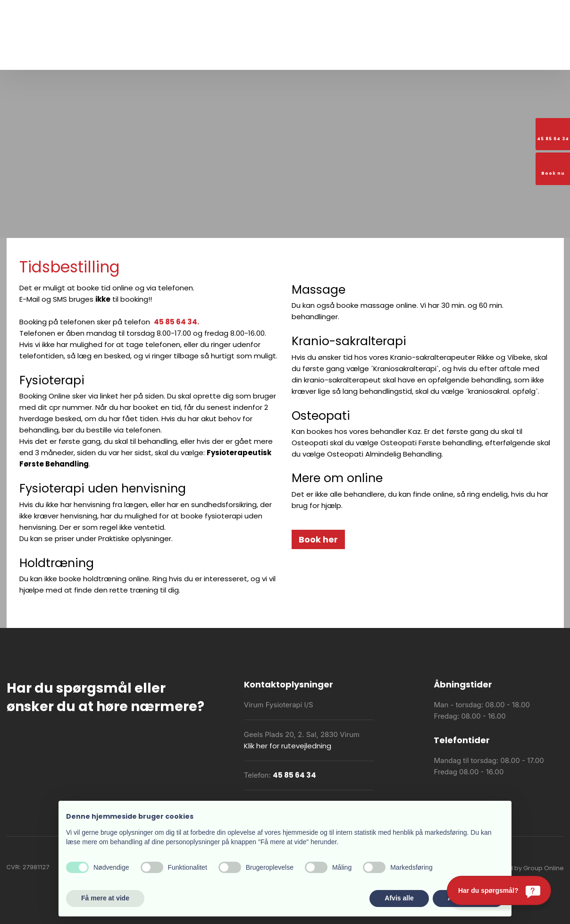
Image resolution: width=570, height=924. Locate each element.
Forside (100, 55)
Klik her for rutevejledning (288, 746)
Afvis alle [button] (399, 898)
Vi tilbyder (207, 55)
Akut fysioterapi (336, 55)
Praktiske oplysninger (266, 55)
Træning (167, 55)
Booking (434, 55)
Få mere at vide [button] (105, 898)
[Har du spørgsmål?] (499, 890)
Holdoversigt (391, 55)
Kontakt (469, 55)
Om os (132, 55)
